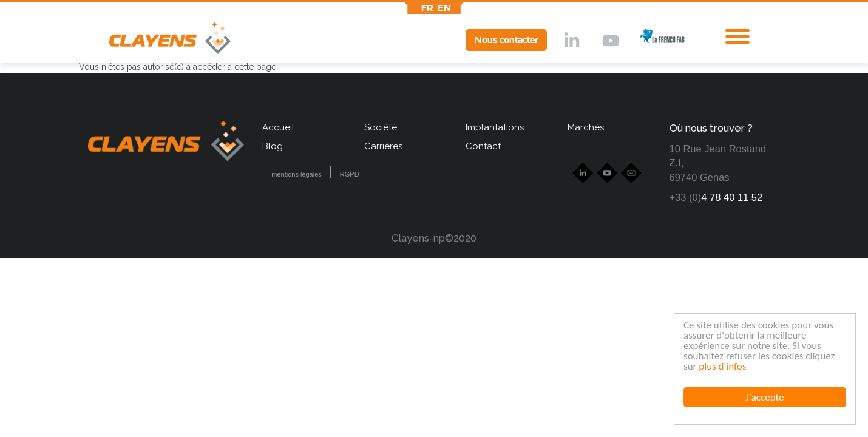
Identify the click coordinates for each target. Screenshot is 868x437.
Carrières (383, 146)
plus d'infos (722, 366)
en (444, 8)
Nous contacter (506, 40)
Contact (483, 146)
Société (381, 127)
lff (653, 40)
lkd (571, 41)
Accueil (278, 127)
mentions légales (297, 174)
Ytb (610, 41)
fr (427, 8)
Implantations (495, 127)
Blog (273, 146)
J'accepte (765, 397)
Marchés (586, 127)
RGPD (350, 174)
